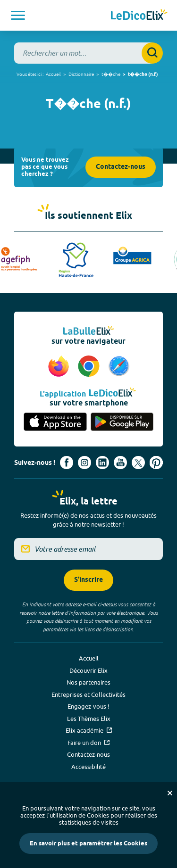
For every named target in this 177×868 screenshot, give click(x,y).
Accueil (53, 74)
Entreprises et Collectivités (88, 694)
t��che (111, 74)
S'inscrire (88, 580)
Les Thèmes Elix (89, 719)
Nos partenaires (88, 682)
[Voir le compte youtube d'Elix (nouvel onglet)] (120, 463)
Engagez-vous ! (88, 706)
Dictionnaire (81, 74)
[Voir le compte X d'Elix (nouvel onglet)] (138, 463)
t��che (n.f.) (143, 74)
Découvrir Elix (88, 670)
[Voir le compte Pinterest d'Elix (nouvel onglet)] (156, 463)
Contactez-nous (121, 167)
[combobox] (88, 53)
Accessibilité (88, 767)
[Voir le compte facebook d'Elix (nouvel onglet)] (67, 463)
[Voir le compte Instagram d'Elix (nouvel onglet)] (84, 463)
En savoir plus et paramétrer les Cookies (88, 843)
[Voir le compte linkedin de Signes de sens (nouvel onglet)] (102, 463)
